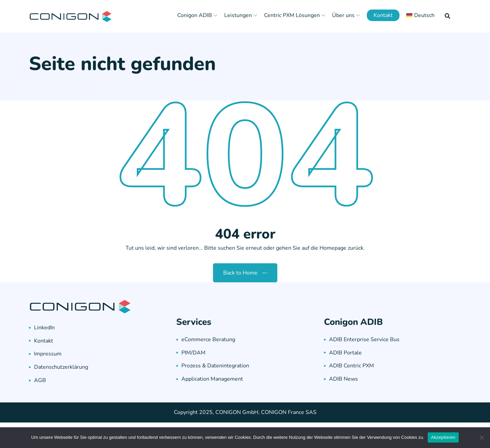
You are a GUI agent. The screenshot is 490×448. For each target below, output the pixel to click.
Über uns (343, 15)
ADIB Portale (345, 353)
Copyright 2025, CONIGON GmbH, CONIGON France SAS (245, 412)
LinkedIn (44, 328)
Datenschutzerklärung (61, 367)
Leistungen (238, 15)
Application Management (212, 379)
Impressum (48, 354)
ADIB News (344, 379)
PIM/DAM (193, 353)
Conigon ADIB (195, 15)
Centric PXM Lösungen (292, 15)
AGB (40, 380)
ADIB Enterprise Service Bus (364, 339)
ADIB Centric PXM (352, 366)
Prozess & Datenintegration (215, 366)
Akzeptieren (443, 437)
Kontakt (383, 15)
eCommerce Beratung (208, 339)
